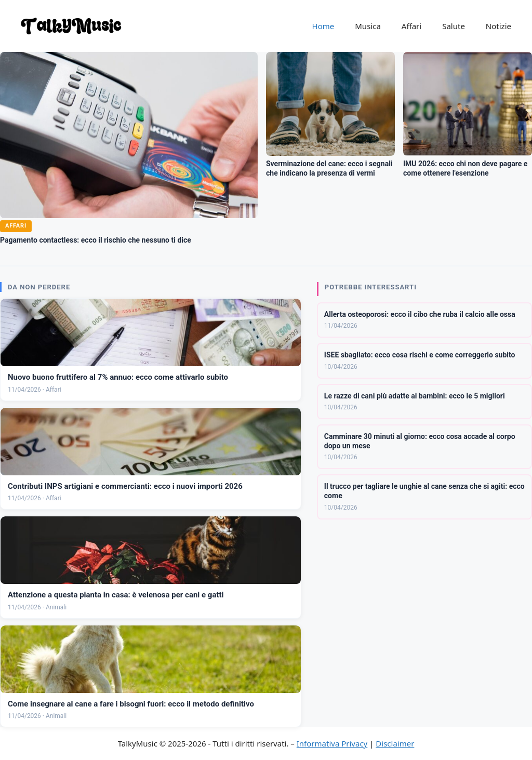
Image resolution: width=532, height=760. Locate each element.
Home (323, 26)
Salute (454, 26)
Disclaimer (395, 743)
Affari (411, 26)
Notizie (498, 26)
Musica (368, 26)
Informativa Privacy (332, 743)
